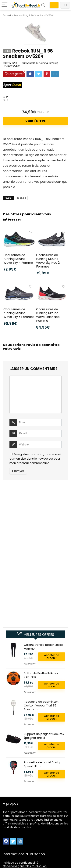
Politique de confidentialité (21, 863)
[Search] (43, 5)
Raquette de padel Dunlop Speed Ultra (43, 764)
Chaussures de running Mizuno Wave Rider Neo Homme (48, 315)
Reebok (21, 198)
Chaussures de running (35, 63)
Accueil (7, 15)
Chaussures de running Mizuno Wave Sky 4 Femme (18, 259)
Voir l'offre (35, 121)
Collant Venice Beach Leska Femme (43, 647)
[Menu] (5, 5)
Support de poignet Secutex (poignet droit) (44, 736)
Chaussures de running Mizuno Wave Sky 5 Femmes (19, 313)
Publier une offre (54, 5)
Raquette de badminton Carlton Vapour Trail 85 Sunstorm (41, 705)
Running (53, 63)
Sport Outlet (13, 66)
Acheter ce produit (52, 657)
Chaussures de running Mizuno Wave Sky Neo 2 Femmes (48, 261)
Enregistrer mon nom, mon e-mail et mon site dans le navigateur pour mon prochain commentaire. (35, 459)
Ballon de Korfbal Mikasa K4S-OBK (41, 675)
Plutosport (30, 664)
